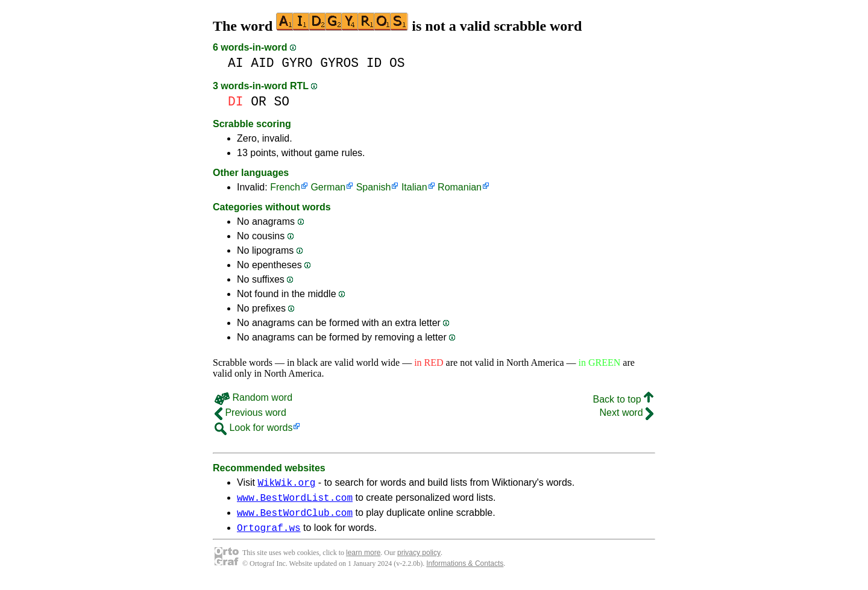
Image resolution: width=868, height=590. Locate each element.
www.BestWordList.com (295, 501)
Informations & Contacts (465, 571)
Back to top (624, 399)
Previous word (250, 413)
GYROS (339, 63)
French (285, 187)
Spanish (374, 187)
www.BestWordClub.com (295, 518)
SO (282, 102)
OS (397, 63)
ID (374, 63)
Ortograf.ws (269, 535)
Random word (253, 397)
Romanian (460, 187)
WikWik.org (286, 484)
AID (262, 63)
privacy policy (419, 560)
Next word (627, 413)
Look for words (253, 428)
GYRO (297, 63)
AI (236, 63)
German (328, 187)
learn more (363, 560)
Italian (414, 187)
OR (259, 102)
